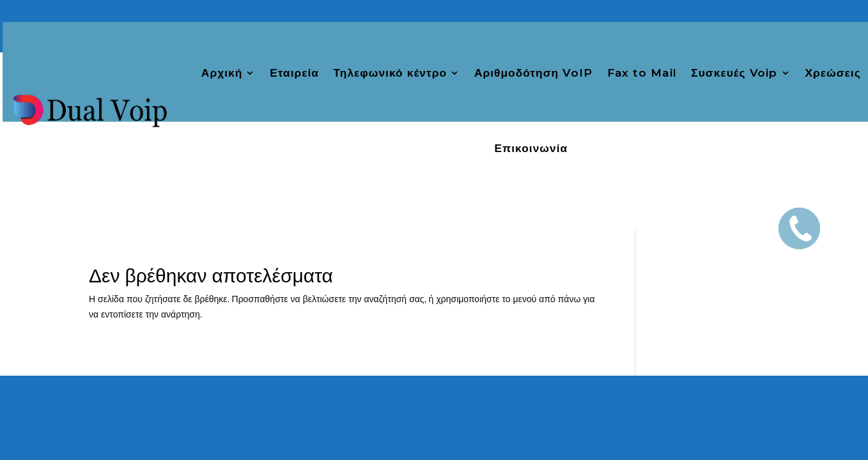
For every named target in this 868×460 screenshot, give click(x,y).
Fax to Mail (642, 73)
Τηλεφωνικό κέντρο (390, 73)
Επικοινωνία (531, 149)
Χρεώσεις (833, 73)
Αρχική (222, 73)
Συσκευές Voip (734, 73)
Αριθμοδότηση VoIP (533, 73)
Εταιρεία (294, 73)
